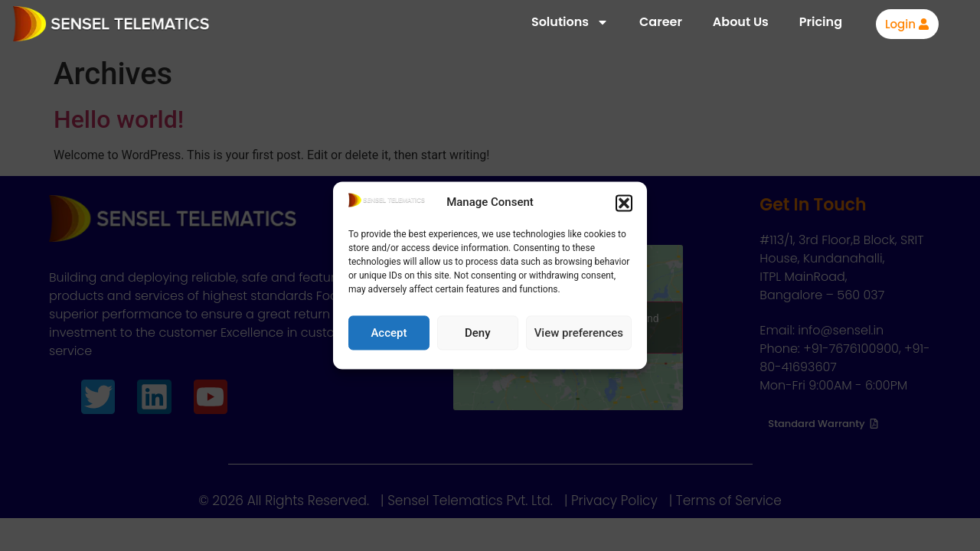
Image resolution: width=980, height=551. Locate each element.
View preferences (579, 333)
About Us (741, 22)
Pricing (821, 22)
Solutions (570, 22)
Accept (389, 333)
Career (661, 22)
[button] (624, 203)
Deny (478, 333)
